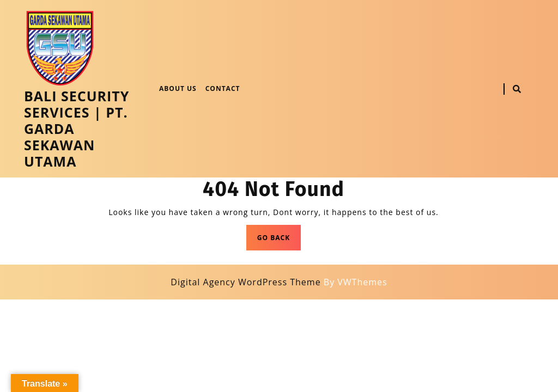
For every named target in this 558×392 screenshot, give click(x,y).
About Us (178, 88)
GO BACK (279, 240)
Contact (223, 88)
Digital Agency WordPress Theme (245, 282)
